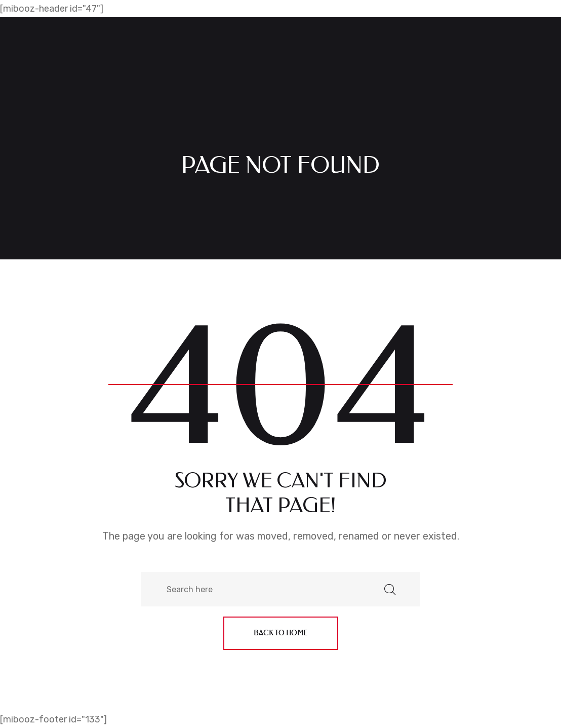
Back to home (281, 633)
